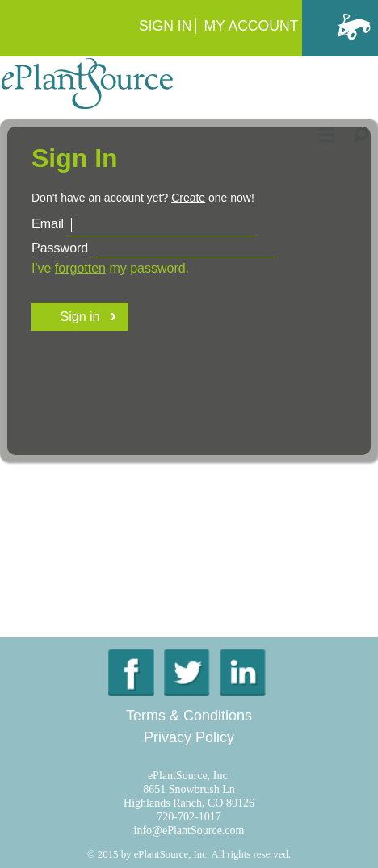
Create (188, 198)
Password (60, 248)
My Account (251, 26)
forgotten (80, 268)
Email (48, 224)
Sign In (166, 26)
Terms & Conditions (189, 716)
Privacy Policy (189, 737)
